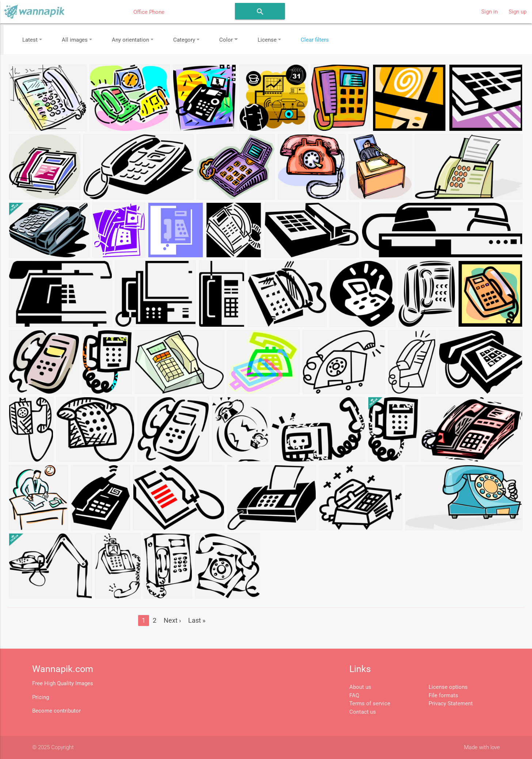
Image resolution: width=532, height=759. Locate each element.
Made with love (482, 747)
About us (360, 687)
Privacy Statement (451, 703)
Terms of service (370, 703)
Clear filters (315, 40)
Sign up (518, 12)
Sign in (489, 12)
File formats (443, 695)
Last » (197, 620)
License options (448, 687)
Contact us (363, 712)
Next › (172, 620)
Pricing (41, 697)
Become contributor (56, 711)
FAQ (354, 695)
